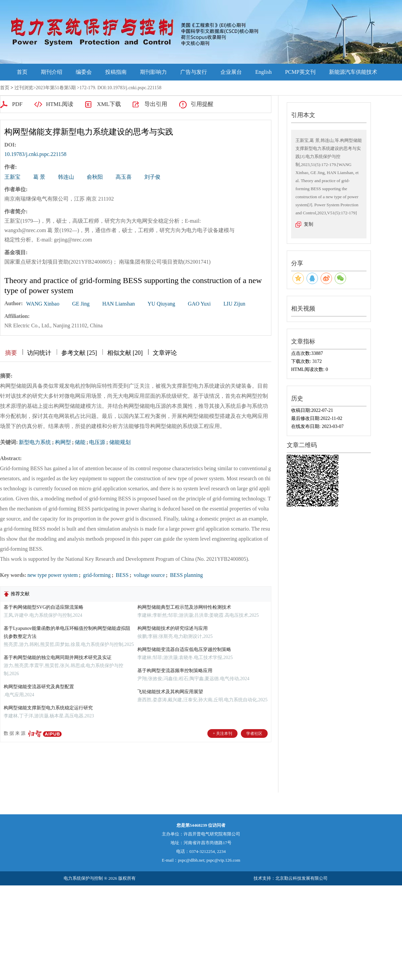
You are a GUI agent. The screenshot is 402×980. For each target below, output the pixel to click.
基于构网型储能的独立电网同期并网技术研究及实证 (58, 658)
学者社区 (254, 733)
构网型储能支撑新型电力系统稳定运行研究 (48, 708)
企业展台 (231, 72)
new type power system (53, 575)
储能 (80, 442)
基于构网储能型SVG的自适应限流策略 (44, 607)
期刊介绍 (52, 72)
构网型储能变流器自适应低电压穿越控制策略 (184, 649)
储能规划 (120, 442)
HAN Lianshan (118, 304)
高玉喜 (124, 177)
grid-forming (96, 575)
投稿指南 (116, 72)
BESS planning (186, 575)
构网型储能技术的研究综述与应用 (173, 628)
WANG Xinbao (43, 304)
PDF (17, 104)
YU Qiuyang (161, 304)
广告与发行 (194, 72)
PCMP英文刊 (300, 72)
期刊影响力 (153, 72)
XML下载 (109, 104)
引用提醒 (202, 104)
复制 (309, 224)
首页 (22, 72)
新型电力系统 (35, 442)
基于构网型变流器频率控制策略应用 (175, 671)
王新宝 (12, 177)
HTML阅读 (60, 104)
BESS (122, 575)
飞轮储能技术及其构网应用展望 (170, 692)
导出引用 (156, 104)
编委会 (84, 72)
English (263, 72)
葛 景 (39, 177)
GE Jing (81, 304)
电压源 (97, 442)
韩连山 (66, 177)
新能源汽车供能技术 (353, 72)
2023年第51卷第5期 (56, 88)
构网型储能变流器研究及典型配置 (39, 687)
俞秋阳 (95, 177)
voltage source (149, 575)
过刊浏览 (24, 88)
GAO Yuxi (199, 304)
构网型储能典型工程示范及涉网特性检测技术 (184, 607)
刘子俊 (152, 177)
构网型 (63, 442)
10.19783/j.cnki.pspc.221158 (35, 154)
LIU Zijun (234, 304)
